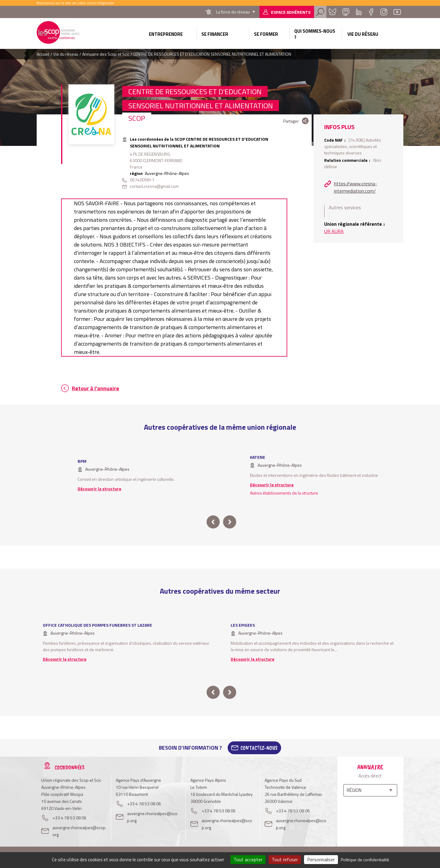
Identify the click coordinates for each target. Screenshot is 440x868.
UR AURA (334, 231)
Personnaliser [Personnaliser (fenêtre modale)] (321, 859)
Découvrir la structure (99, 489)
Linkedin (359, 12)
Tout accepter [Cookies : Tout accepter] (248, 859)
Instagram (384, 12)
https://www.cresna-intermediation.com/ (356, 187)
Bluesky (332, 12)
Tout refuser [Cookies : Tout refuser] (285, 859)
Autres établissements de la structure (284, 493)
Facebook (371, 12)
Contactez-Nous (259, 748)
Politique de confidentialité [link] (365, 860)
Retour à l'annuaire (95, 388)
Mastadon (346, 12)
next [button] (230, 522)
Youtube (397, 12)
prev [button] (213, 522)
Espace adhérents (291, 12)
